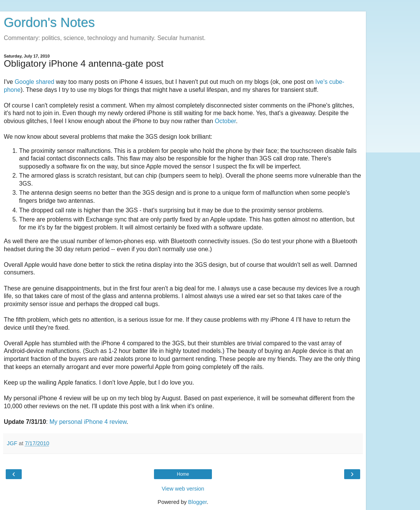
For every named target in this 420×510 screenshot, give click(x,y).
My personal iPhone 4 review (88, 422)
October (225, 121)
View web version (183, 489)
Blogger (198, 502)
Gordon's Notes (49, 22)
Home (183, 474)
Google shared (35, 82)
